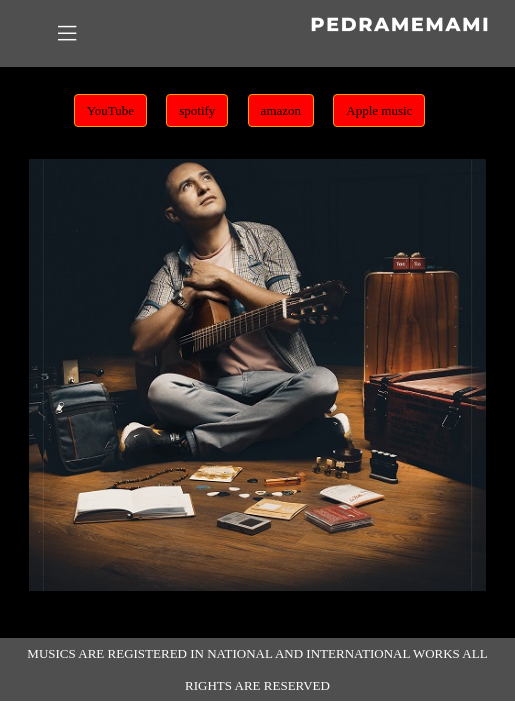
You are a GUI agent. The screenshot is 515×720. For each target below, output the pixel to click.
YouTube (110, 110)
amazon (281, 110)
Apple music (379, 110)
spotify (197, 110)
